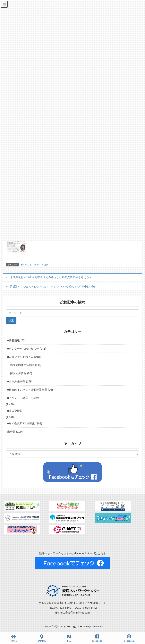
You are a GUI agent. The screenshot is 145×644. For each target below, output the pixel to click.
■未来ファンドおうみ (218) (24, 357)
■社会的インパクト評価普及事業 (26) (30, 390)
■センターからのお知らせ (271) (27, 349)
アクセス (42, 638)
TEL (69, 638)
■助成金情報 (15, 411)
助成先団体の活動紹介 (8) (26, 365)
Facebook (97, 638)
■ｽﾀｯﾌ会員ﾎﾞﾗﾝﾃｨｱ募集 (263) (25, 423)
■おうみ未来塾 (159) (20, 381)
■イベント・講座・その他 (35, 265)
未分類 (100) (15, 432)
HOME (14, 638)
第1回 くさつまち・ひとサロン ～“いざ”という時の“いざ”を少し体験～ (54, 287)
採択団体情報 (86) (21, 373)
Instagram (129, 638)
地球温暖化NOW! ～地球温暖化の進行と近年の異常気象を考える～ (51, 277)
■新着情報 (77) (16, 340)
